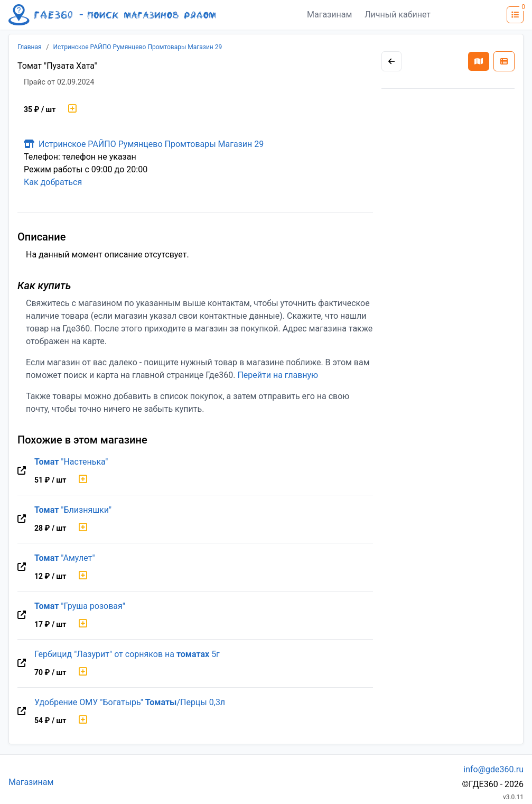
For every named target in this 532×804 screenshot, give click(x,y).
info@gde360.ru (493, 769)
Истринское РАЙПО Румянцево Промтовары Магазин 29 (138, 47)
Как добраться (53, 182)
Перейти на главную (278, 375)
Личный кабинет (398, 15)
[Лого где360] (112, 15)
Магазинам (329, 15)
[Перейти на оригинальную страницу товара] (22, 471)
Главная (30, 47)
